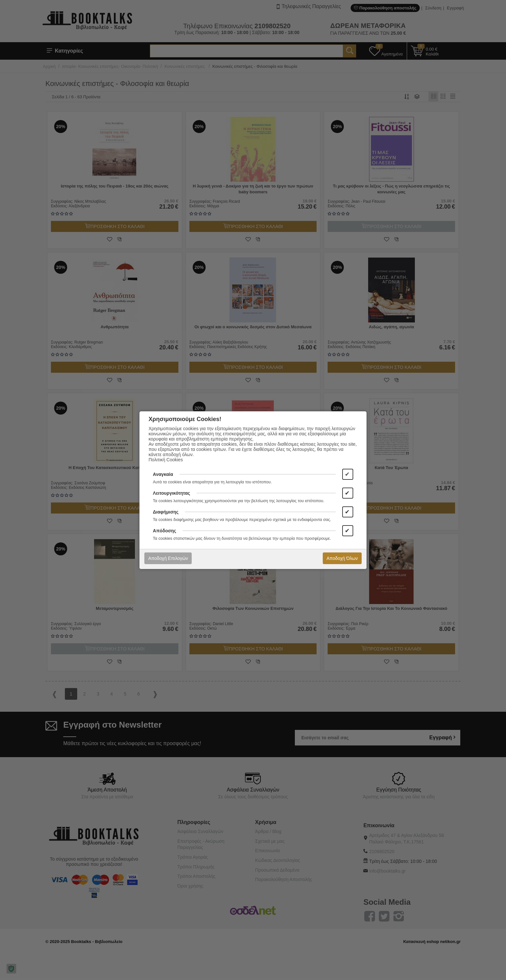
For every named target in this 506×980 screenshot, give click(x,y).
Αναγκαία (163, 474)
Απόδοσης (164, 531)
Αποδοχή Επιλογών (168, 558)
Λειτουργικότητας (171, 493)
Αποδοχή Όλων (342, 558)
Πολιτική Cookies (166, 460)
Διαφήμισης (166, 512)
